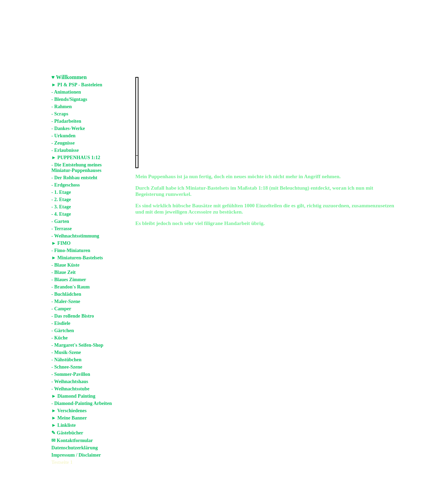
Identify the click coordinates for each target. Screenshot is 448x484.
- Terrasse (62, 229)
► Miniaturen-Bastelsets (77, 258)
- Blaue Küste (65, 265)
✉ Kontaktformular (72, 440)
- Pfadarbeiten (66, 121)
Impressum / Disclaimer (76, 455)
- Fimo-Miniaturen (71, 250)
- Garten (60, 221)
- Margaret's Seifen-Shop (77, 345)
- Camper (61, 309)
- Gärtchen (63, 331)
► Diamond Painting (73, 396)
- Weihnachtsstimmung (75, 236)
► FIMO (61, 243)
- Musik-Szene (66, 352)
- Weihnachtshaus (70, 382)
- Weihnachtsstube (70, 389)
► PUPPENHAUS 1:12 (76, 158)
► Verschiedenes (69, 411)
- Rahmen (62, 107)
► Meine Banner (69, 418)
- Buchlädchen (66, 294)
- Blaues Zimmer (69, 280)
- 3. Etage (61, 207)
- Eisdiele (61, 323)
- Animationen (66, 92)
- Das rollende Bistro (73, 316)
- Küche (60, 338)
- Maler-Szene (66, 301)
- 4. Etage (61, 214)
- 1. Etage (61, 192)
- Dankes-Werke (68, 128)
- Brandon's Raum (70, 287)
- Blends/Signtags (69, 99)
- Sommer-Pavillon (71, 374)
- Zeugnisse (63, 143)
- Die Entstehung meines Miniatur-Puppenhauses (77, 168)
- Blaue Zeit (64, 272)
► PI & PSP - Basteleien (77, 85)
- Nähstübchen (66, 360)
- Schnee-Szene (67, 367)
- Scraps (60, 114)
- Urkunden (64, 136)
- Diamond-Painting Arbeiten (82, 403)
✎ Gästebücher (67, 433)
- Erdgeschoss (66, 185)
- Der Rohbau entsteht (74, 178)
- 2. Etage (61, 200)
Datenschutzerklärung (75, 448)
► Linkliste (64, 425)
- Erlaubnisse (65, 150)
